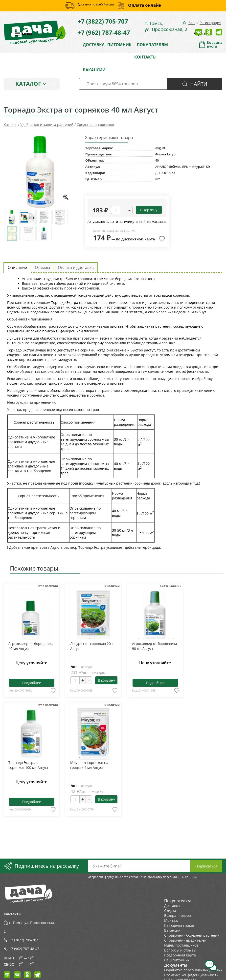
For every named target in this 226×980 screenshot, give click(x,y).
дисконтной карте (138, 239)
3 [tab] (25, 639)
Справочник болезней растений (192, 935)
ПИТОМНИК (119, 45)
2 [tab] (20, 639)
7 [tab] (45, 639)
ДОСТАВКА (94, 45)
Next (45, 616)
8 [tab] (50, 639)
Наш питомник (177, 960)
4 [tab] (30, 639)
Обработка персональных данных (193, 970)
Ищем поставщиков (181, 945)
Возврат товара (178, 915)
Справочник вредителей (185, 940)
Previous (17, 616)
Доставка (172, 906)
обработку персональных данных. (172, 877)
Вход (192, 23)
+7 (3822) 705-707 (103, 21)
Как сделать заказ (179, 925)
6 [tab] (40, 639)
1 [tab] (15, 639)
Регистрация (210, 23)
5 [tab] (35, 639)
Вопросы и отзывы (180, 950)
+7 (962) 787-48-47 (104, 32)
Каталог (28, 84)
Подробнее (32, 683)
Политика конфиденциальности (191, 975)
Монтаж (171, 920)
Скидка (170, 910)
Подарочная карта (180, 955)
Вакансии (172, 930)
